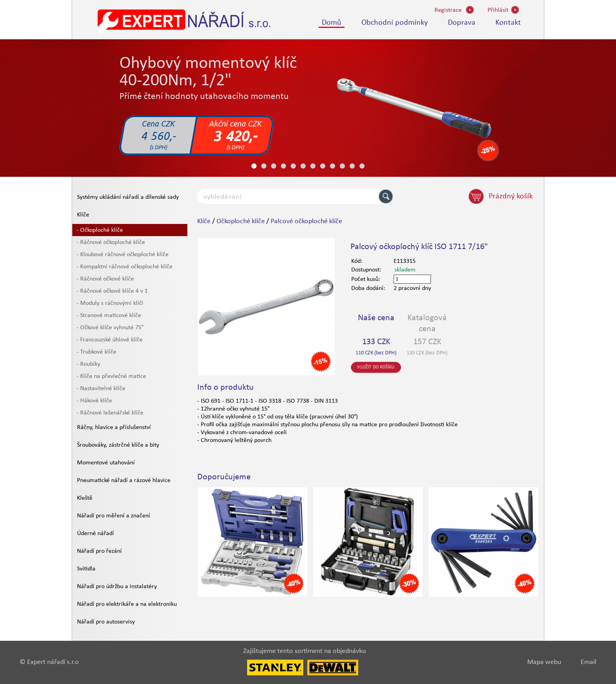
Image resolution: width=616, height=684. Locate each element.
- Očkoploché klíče (100, 230)
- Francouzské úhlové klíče (110, 340)
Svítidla (86, 569)
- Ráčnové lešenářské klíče (110, 413)
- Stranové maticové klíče (109, 315)
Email (588, 662)
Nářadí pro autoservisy (106, 622)
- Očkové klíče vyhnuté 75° (110, 328)
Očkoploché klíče (241, 221)
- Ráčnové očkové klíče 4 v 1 (112, 291)
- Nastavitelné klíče (101, 389)
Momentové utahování (106, 463)
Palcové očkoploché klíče (306, 221)
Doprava (462, 23)
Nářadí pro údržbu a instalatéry (117, 587)
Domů (332, 23)
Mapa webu (544, 662)
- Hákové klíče (94, 401)
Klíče (83, 215)
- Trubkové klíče (96, 352)
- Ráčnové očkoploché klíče (111, 242)
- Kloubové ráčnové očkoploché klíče (123, 255)
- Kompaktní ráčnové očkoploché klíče (125, 267)
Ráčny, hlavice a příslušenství (114, 427)
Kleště (85, 498)
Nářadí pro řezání (99, 551)
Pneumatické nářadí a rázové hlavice (124, 480)
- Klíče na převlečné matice (111, 376)
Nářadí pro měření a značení (114, 516)
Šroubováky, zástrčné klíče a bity (118, 445)
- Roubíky (88, 364)
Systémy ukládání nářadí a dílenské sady (128, 197)
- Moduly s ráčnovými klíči (110, 303)
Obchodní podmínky (395, 23)
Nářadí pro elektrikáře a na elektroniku (127, 604)
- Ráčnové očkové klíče (105, 279)
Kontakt (508, 23)
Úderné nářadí (95, 534)
